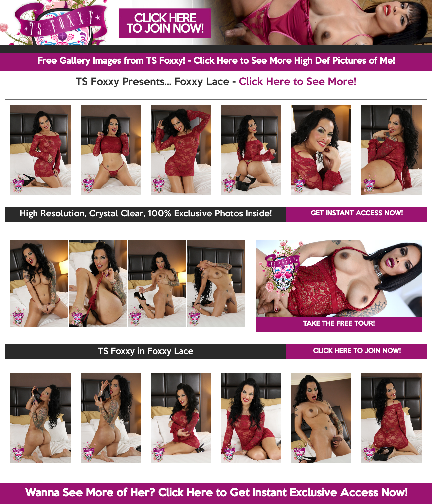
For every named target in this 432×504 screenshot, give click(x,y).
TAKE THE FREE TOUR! (339, 324)
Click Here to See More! (297, 82)
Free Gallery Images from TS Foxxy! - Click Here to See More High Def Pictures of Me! (216, 61)
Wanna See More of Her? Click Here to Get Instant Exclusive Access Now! (216, 493)
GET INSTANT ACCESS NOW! (357, 214)
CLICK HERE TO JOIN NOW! (357, 351)
